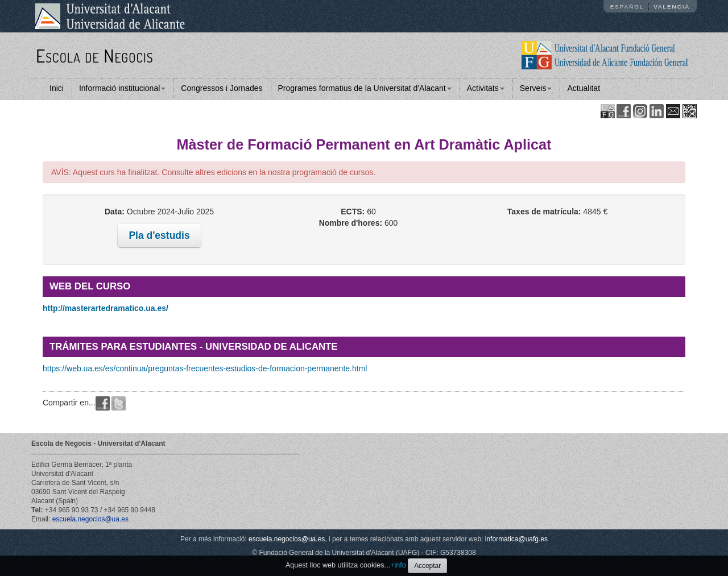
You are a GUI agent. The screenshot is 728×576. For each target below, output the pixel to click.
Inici (57, 88)
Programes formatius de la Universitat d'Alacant (365, 88)
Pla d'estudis (159, 235)
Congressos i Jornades (222, 88)
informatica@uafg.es (516, 539)
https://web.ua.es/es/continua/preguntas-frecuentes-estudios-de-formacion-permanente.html (205, 368)
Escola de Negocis (95, 55)
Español (627, 7)
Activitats (486, 88)
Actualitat (584, 88)
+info (398, 565)
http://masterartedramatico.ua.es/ (106, 308)
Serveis (536, 88)
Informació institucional (122, 88)
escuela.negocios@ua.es (90, 519)
